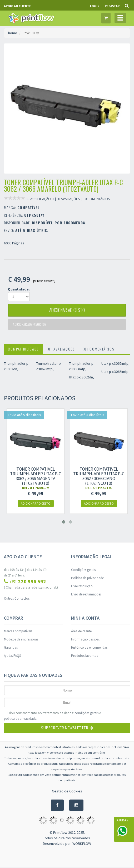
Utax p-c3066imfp (115, 372)
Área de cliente (81, 631)
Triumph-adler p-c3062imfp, (49, 366)
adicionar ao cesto (67, 310)
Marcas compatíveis (18, 631)
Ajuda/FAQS (12, 656)
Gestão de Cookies (67, 791)
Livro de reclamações (86, 595)
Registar (112, 6)
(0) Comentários (98, 349)
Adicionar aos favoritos (30, 325)
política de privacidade (20, 719)
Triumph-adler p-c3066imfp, (82, 366)
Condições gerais (83, 570)
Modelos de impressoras (21, 640)
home (13, 33)
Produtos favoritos (85, 656)
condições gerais (86, 713)
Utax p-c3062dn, (81, 377)
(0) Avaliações (61, 349)
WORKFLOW (82, 844)
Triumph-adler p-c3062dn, (17, 366)
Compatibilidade (23, 349)
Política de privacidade (87, 578)
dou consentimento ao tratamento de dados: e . (52, 716)
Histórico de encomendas (89, 648)
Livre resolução (82, 586)
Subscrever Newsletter (67, 728)
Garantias (11, 648)
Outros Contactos (17, 599)
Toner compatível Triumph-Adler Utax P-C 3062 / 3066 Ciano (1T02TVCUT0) (99, 476)
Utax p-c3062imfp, (115, 364)
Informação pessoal (85, 640)
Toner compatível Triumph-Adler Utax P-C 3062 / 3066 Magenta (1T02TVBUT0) (36, 476)
